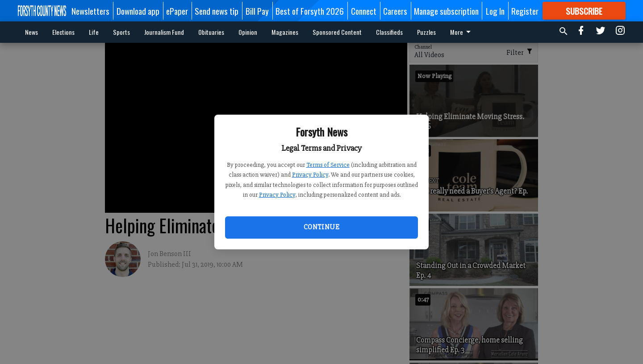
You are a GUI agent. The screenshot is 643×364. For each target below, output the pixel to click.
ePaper (177, 11)
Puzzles (426, 32)
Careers (395, 11)
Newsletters (90, 11)
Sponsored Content (337, 32)
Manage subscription (446, 11)
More (462, 32)
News (31, 32)
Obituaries (211, 32)
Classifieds (389, 32)
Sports (121, 32)
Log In (495, 11)
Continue (321, 227)
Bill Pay (257, 11)
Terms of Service (328, 165)
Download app (138, 11)
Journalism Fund (164, 32)
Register (525, 11)
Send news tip (217, 11)
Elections (63, 32)
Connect (364, 11)
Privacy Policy (310, 175)
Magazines (285, 32)
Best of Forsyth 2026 (310, 11)
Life (94, 32)
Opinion (248, 32)
